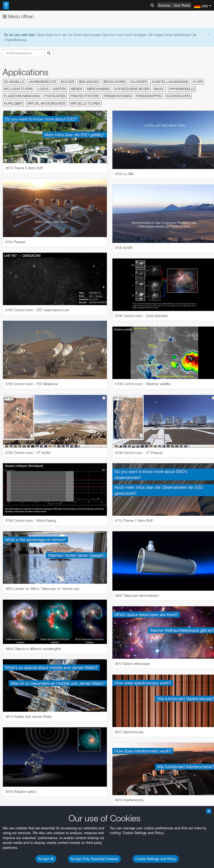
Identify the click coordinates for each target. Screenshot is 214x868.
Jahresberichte (42, 82)
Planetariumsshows (22, 96)
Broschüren (115, 82)
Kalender (139, 82)
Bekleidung (89, 82)
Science (164, 5)
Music (159, 89)
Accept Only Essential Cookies (94, 859)
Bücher (67, 82)
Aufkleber (13, 103)
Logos (43, 89)
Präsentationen (118, 96)
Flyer (198, 82)
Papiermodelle (182, 89)
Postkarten (55, 96)
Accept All (46, 859)
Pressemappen (149, 96)
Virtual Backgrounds (46, 103)
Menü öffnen (18, 17)
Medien (76, 89)
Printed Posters (85, 96)
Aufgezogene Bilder (132, 89)
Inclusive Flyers (18, 89)
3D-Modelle (14, 82)
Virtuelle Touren (85, 103)
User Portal (182, 5)
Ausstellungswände (170, 82)
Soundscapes (178, 96)
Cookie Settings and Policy (156, 859)
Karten (60, 89)
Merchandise (98, 89)
